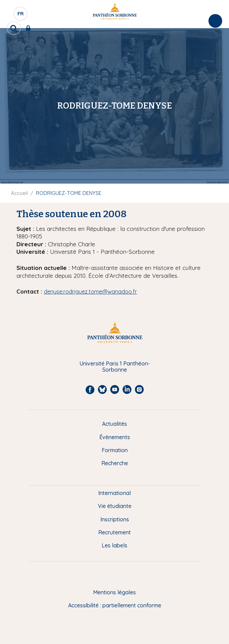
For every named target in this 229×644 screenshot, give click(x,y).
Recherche (115, 463)
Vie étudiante (115, 506)
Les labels (114, 545)
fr (21, 15)
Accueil (19, 193)
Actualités (114, 424)
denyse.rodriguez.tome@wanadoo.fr (90, 292)
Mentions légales (114, 592)
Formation (115, 450)
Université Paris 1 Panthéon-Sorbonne (115, 367)
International (114, 493)
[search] (14, 28)
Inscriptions (115, 519)
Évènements (115, 437)
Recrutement (114, 532)
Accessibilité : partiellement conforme (115, 605)
